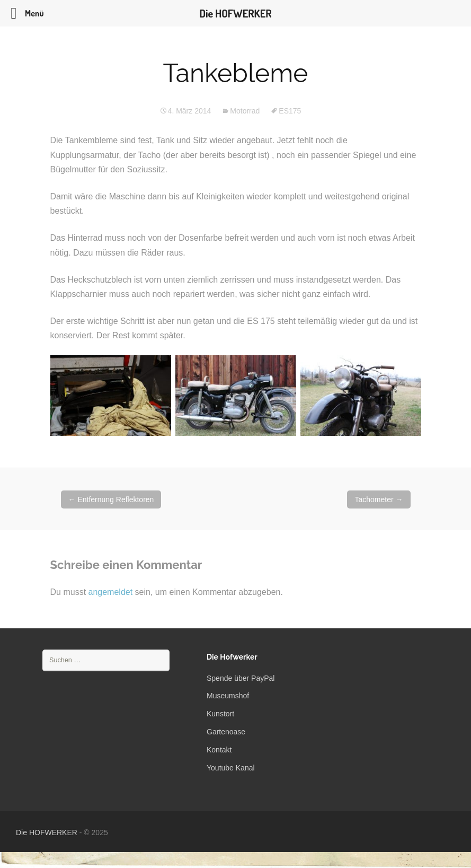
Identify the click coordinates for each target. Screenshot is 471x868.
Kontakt (219, 750)
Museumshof (228, 696)
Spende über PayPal (241, 678)
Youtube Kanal (231, 768)
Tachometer (379, 499)
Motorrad (245, 111)
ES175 (290, 111)
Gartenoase (226, 732)
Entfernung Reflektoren (111, 499)
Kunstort (220, 714)
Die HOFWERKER (47, 832)
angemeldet (111, 592)
